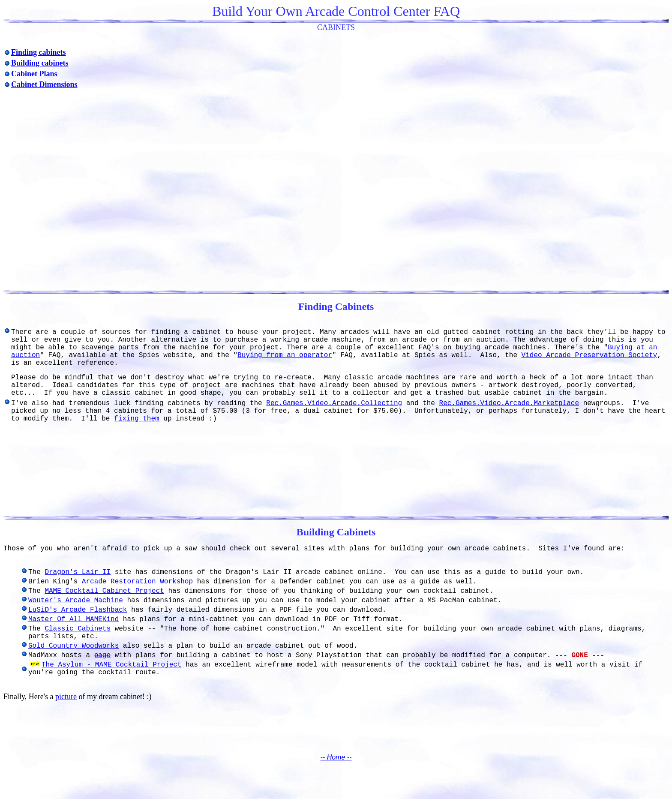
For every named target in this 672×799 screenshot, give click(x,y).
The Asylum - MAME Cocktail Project (111, 665)
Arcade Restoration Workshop (137, 582)
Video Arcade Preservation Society (589, 355)
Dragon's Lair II (78, 572)
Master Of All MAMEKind (73, 619)
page (102, 655)
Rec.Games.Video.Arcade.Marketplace (509, 403)
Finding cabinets (39, 52)
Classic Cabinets (78, 629)
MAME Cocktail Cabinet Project (104, 591)
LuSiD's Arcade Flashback (78, 610)
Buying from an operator (285, 355)
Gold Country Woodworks (73, 646)
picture (66, 697)
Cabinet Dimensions (44, 84)
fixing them (137, 419)
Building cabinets (40, 63)
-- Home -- (336, 757)
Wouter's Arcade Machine (76, 601)
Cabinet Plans (34, 74)
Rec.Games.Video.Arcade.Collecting (334, 403)
